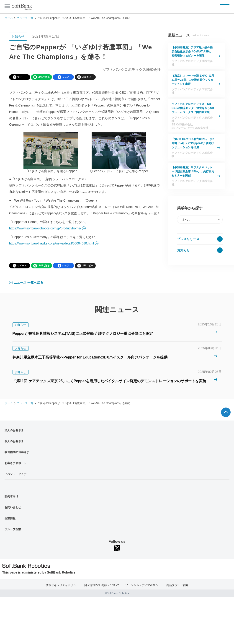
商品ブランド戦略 (177, 585)
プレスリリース (188, 239)
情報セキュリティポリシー (62, 585)
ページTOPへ (226, 412)
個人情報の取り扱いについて (102, 585)
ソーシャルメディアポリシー (143, 585)
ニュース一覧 (25, 18)
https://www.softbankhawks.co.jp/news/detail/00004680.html (51, 243)
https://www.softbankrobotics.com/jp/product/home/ (45, 228)
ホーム (9, 18)
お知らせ (183, 250)
